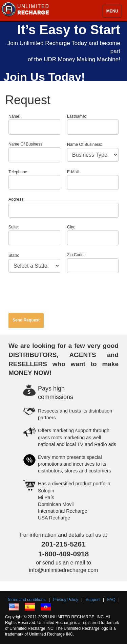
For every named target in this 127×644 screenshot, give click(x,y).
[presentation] (60, 293)
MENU (112, 11)
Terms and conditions (26, 600)
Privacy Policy (66, 600)
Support (93, 600)
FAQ (111, 600)
